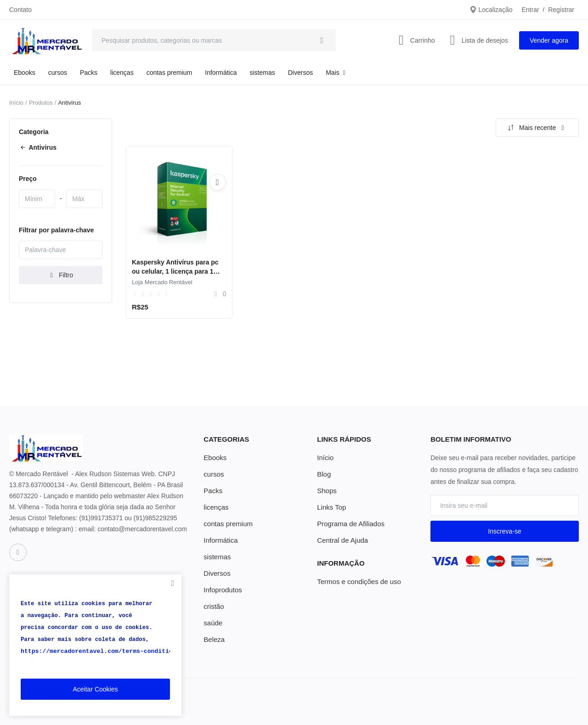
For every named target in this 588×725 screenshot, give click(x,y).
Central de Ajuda (341, 540)
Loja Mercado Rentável (162, 282)
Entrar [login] (530, 10)
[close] (173, 583)
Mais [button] (336, 73)
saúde (212, 623)
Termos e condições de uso (356, 582)
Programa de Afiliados (348, 524)
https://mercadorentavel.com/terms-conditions (95, 652)
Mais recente (536, 128)
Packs (89, 73)
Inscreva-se (504, 531)
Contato (20, 10)
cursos (58, 73)
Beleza (213, 640)
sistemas (263, 73)
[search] (322, 40)
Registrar (561, 10)
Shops (326, 491)
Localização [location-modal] (491, 10)
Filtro (61, 275)
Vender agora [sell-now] (549, 40)
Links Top (331, 507)
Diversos (300, 73)
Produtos (41, 103)
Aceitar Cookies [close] (95, 689)
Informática (221, 73)
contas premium (170, 73)
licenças (122, 73)
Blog (323, 474)
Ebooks (25, 73)
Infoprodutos (221, 590)
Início (16, 103)
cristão (213, 607)
